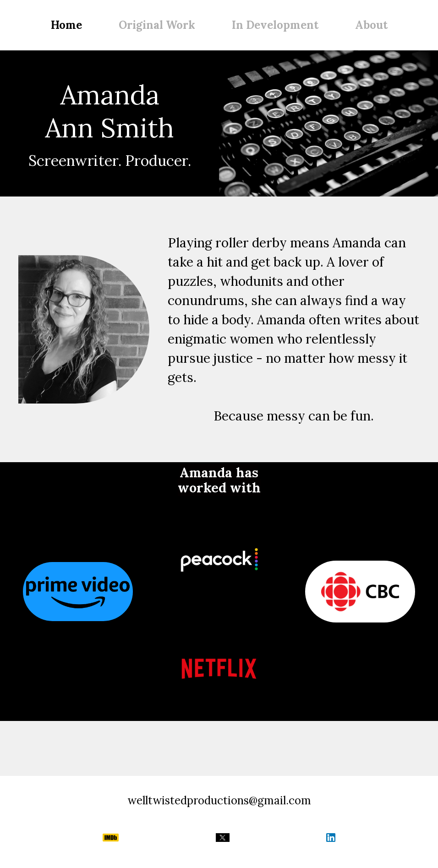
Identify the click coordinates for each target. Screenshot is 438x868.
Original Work (157, 25)
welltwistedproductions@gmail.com (219, 800)
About (371, 25)
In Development (275, 25)
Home (66, 25)
